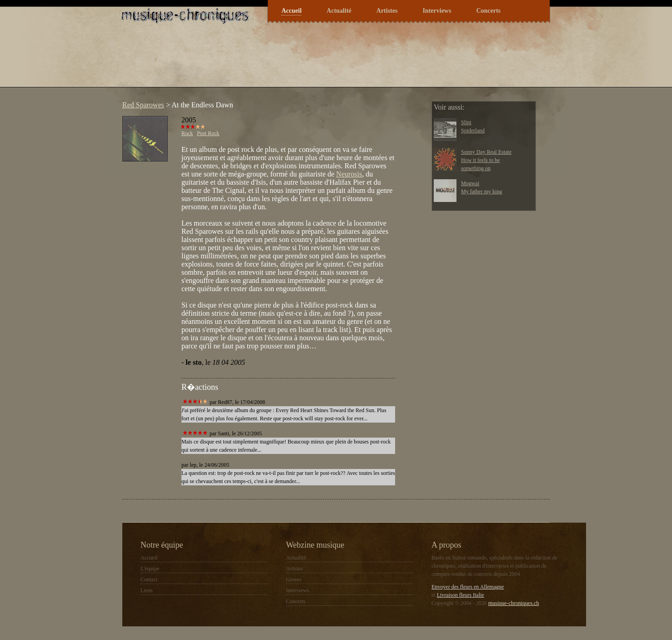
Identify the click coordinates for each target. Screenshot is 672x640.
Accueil (291, 11)
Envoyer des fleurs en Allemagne (468, 587)
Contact (149, 580)
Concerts (488, 11)
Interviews (437, 11)
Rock (187, 133)
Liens (147, 590)
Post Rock (208, 133)
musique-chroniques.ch (514, 603)
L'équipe (150, 569)
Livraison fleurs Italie (461, 595)
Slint (466, 122)
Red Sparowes (143, 105)
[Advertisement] (283, 61)
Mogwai (470, 183)
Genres (294, 580)
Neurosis (349, 174)
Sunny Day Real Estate (486, 152)
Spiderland (473, 131)
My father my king (481, 191)
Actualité (339, 11)
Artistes (387, 11)
